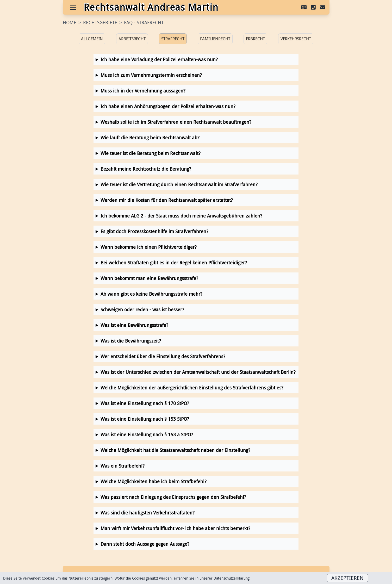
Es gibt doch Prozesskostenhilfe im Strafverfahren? (154, 231)
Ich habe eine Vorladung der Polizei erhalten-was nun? (159, 59)
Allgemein (92, 39)
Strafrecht (173, 39)
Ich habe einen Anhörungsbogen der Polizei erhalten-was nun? (168, 106)
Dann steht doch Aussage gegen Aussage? (145, 544)
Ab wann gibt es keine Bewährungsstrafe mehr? (151, 294)
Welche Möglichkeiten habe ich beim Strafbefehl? (154, 481)
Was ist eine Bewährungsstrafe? (134, 325)
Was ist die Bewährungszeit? (131, 341)
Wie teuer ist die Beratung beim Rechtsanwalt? (151, 153)
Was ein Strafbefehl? (123, 466)
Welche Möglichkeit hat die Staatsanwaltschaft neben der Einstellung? (175, 450)
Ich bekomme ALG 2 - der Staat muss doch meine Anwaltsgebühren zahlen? (181, 216)
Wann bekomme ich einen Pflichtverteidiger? (149, 247)
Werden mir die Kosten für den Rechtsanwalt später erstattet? (167, 200)
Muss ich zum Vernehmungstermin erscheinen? (151, 75)
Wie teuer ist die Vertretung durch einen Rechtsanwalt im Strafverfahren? (179, 184)
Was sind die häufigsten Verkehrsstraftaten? (148, 513)
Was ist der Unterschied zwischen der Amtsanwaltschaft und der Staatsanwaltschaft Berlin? (198, 372)
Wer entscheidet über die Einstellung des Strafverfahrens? (163, 356)
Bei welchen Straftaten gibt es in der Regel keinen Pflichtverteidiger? (174, 263)
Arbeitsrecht (132, 39)
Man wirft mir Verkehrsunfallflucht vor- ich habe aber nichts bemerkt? (175, 528)
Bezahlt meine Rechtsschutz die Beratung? (146, 169)
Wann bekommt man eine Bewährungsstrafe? (149, 278)
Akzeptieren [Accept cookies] (347, 578)
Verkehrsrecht (296, 39)
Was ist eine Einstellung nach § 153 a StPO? (147, 434)
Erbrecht (255, 39)
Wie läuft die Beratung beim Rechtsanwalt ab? (150, 138)
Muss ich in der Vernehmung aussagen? (143, 91)
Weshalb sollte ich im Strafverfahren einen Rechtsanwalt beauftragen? (176, 122)
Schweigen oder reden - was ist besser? (142, 309)
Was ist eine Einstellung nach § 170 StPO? (145, 403)
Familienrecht (215, 39)
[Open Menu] (73, 7)
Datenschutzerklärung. (232, 578)
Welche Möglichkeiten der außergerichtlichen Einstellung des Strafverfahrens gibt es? (192, 388)
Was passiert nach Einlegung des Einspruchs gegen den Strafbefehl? (173, 497)
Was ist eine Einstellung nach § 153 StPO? (145, 419)
